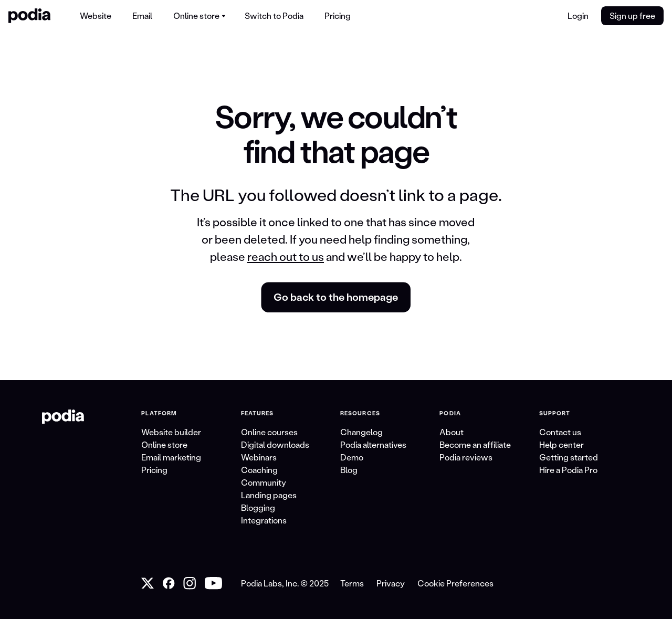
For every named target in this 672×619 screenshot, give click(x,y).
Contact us (560, 432)
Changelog (361, 432)
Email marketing (171, 457)
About (451, 432)
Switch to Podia (274, 15)
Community (264, 482)
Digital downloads (275, 444)
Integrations (264, 520)
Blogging (258, 507)
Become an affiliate (475, 444)
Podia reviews (466, 457)
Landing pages (269, 495)
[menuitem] (96, 16)
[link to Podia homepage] (63, 417)
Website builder (171, 432)
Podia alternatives (373, 444)
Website (96, 15)
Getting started (569, 457)
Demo (352, 457)
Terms (352, 583)
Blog (349, 470)
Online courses (269, 432)
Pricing (338, 15)
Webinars (259, 457)
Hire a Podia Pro (568, 470)
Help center (561, 444)
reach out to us (286, 256)
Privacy (391, 583)
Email (142, 15)
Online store (164, 444)
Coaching (259, 470)
